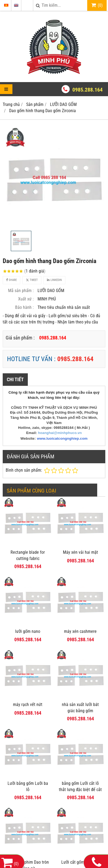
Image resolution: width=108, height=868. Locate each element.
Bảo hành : (24, 307)
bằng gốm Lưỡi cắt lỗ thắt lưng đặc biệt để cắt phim (80, 790)
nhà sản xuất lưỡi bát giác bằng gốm (80, 708)
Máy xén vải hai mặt (80, 552)
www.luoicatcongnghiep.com (62, 438)
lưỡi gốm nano (28, 631)
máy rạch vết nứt (28, 705)
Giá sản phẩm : (20, 338)
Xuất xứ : (26, 299)
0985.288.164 (87, 90)
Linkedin (54, 280)
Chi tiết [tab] (15, 379)
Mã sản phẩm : (21, 291)
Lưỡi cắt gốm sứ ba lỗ (80, 862)
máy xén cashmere (80, 631)
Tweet (32, 280)
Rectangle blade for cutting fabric (28, 555)
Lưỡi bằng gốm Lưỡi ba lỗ (28, 786)
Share (11, 280)
